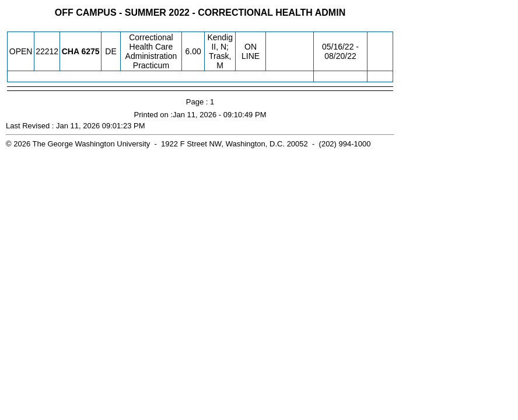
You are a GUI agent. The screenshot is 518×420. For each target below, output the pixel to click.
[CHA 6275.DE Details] (90, 51)
